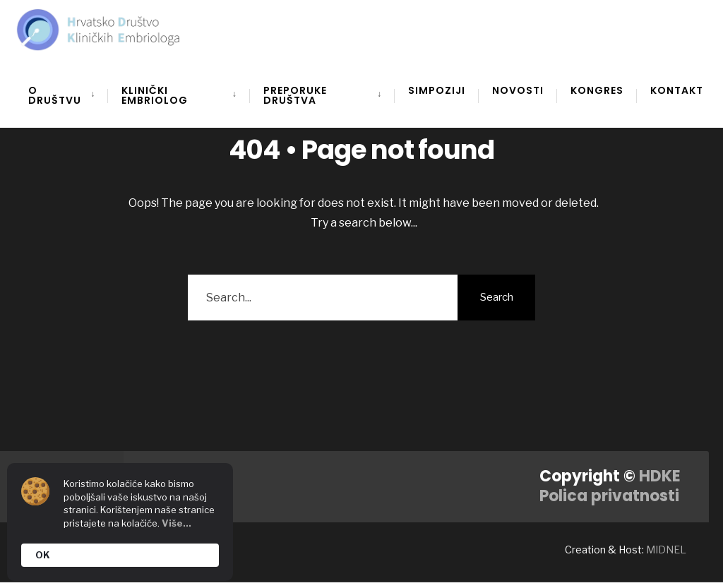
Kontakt (677, 90)
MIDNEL (666, 550)
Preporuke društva (295, 95)
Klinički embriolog (155, 95)
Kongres (597, 90)
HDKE (660, 476)
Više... (177, 523)
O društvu (55, 95)
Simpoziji (437, 90)
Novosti (518, 90)
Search (497, 297)
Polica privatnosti (609, 496)
